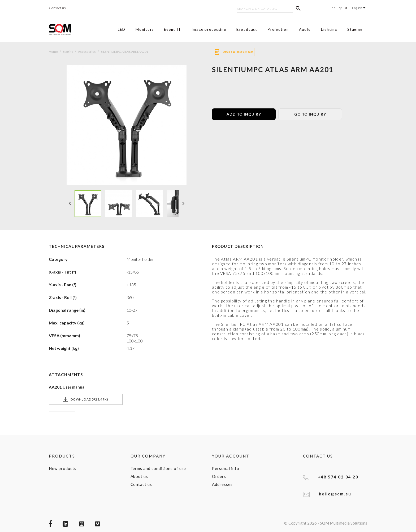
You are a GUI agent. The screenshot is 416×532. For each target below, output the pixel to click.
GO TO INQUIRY (310, 114)
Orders (219, 476)
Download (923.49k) (86, 399)
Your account (231, 456)
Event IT (173, 29)
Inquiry (337, 8)
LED (122, 29)
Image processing (209, 29)
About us (139, 476)
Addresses (222, 484)
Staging (355, 29)
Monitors (145, 29)
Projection (278, 29)
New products (63, 468)
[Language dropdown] (360, 8)
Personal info (226, 468)
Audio (305, 29)
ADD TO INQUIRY (244, 114)
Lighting (329, 29)
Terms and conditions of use (158, 468)
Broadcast (247, 29)
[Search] (265, 9)
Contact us (57, 8)
